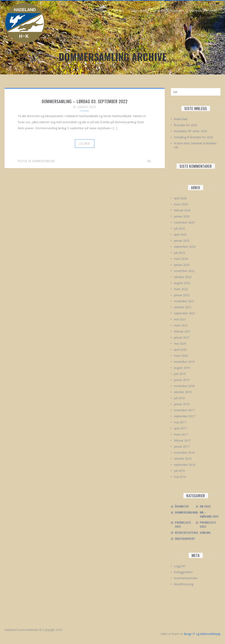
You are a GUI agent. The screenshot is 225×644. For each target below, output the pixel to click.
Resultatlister (185, 533)
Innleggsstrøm (183, 572)
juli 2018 (179, 398)
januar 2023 (182, 265)
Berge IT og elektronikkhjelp (202, 634)
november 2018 (184, 386)
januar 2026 (182, 216)
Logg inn (180, 566)
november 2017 (184, 410)
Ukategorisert (185, 539)
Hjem (104, 11)
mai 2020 (180, 344)
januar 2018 (182, 404)
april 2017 (180, 428)
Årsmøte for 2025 (186, 125)
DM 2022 (205, 506)
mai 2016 (180, 477)
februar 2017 (182, 440)
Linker (213, 11)
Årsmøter (182, 506)
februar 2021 (182, 331)
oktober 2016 (183, 459)
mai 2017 (180, 422)
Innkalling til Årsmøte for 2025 (193, 137)
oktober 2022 (183, 277)
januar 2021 (182, 337)
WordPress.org (184, 584)
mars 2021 (181, 325)
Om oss (119, 11)
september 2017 (185, 416)
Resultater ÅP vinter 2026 (190, 131)
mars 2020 (181, 356)
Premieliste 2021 (183, 524)
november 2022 (184, 271)
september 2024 (185, 247)
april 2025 (180, 234)
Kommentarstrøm (186, 578)
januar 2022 (182, 295)
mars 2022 (181, 289)
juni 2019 (180, 374)
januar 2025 (182, 241)
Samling (205, 533)
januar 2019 (182, 380)
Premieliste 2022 (208, 524)
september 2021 (185, 313)
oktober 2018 (183, 392)
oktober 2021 (183, 307)
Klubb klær (181, 119)
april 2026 (180, 198)
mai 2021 (180, 319)
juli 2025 (179, 228)
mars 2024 (181, 259)
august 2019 (182, 368)
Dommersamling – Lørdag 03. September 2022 (85, 101)
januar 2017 (182, 446)
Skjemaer (195, 11)
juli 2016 (179, 471)
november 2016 (184, 453)
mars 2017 (181, 434)
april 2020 (180, 350)
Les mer (85, 144)
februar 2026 (182, 210)
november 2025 (184, 222)
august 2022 (182, 283)
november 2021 (184, 301)
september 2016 (185, 465)
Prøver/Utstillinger (168, 11)
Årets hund (139, 11)
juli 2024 (179, 253)
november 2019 (184, 362)
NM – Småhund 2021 (209, 514)
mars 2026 (181, 204)
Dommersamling (44, 161)
